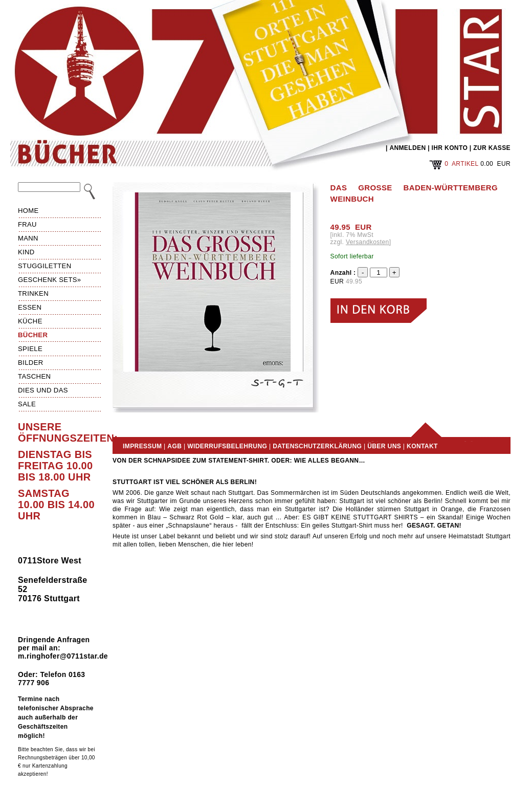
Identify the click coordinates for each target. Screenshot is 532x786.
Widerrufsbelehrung (227, 446)
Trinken (33, 293)
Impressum (142, 446)
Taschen (34, 376)
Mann (28, 238)
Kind (26, 252)
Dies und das (43, 390)
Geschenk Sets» (50, 280)
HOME (28, 211)
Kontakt (422, 446)
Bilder (31, 363)
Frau (27, 224)
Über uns (384, 446)
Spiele (30, 349)
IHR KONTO (450, 148)
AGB (174, 446)
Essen (30, 307)
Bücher (33, 335)
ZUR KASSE (492, 148)
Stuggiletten (45, 266)
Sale (27, 404)
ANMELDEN (407, 148)
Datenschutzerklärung (317, 446)
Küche (30, 321)
